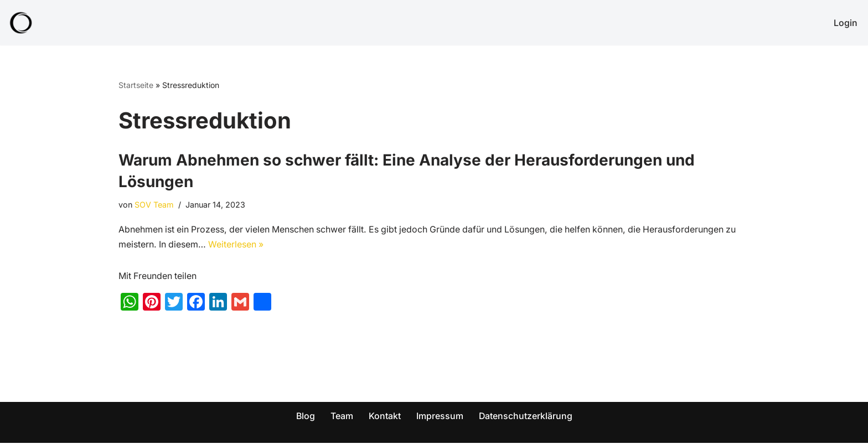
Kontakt (385, 416)
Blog (305, 416)
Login (846, 23)
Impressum (440, 416)
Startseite (136, 85)
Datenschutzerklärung (526, 416)
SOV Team (155, 205)
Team (342, 416)
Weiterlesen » (238, 245)
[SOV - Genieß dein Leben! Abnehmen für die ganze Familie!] (21, 23)
